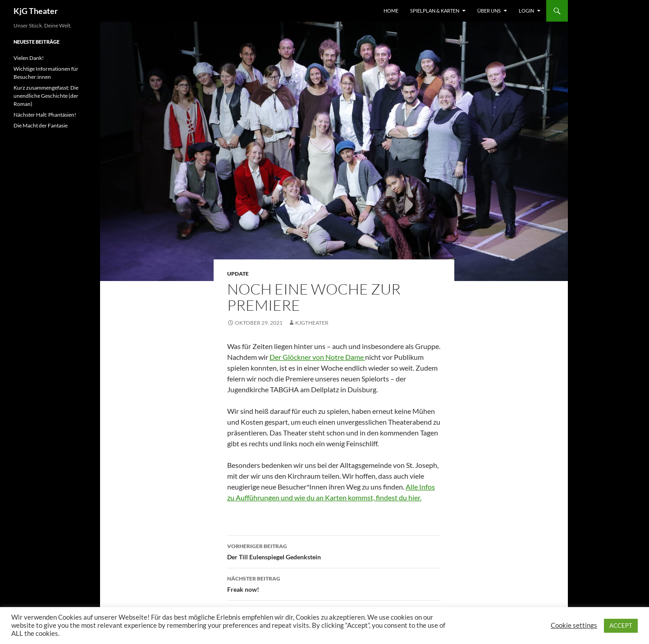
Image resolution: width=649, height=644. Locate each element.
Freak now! (334, 583)
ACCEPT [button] (621, 626)
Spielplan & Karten (435, 11)
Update (238, 274)
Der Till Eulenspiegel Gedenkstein (334, 551)
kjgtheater (312, 323)
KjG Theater (36, 11)
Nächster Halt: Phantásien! (45, 115)
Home (391, 11)
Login (526, 11)
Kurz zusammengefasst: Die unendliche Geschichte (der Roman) (46, 96)
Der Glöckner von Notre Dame (317, 357)
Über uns (489, 11)
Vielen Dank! (29, 58)
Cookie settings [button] (574, 625)
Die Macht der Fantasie (41, 125)
